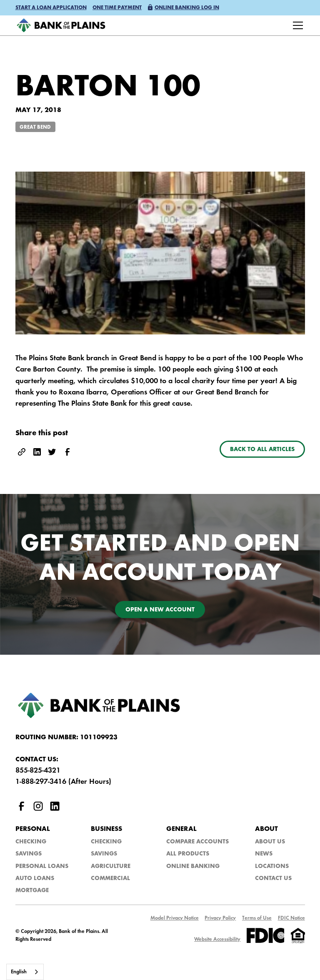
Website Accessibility (217, 939)
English (19, 972)
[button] (51, 8)
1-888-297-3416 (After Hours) (63, 782)
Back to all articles (262, 450)
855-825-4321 (38, 771)
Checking (31, 842)
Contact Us (273, 879)
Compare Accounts (197, 842)
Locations (272, 867)
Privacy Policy (220, 918)
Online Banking (193, 867)
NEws (264, 854)
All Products (188, 854)
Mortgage (32, 891)
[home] (61, 25)
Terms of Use (257, 918)
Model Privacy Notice (175, 918)
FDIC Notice (291, 918)
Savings (29, 854)
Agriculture (111, 867)
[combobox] (25, 972)
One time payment (117, 8)
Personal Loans (42, 867)
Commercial (110, 879)
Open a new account (160, 610)
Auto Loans (35, 879)
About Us (270, 842)
